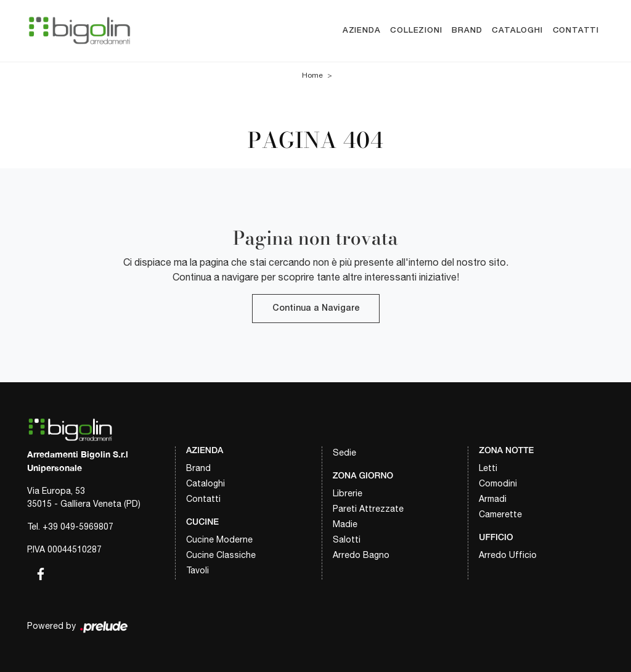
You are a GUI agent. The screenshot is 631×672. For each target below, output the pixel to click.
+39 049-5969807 (78, 527)
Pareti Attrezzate (368, 509)
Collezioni (416, 31)
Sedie (344, 453)
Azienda (362, 31)
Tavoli (197, 570)
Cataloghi (517, 31)
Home (312, 75)
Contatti (576, 31)
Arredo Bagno (361, 555)
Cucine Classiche (221, 555)
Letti (488, 468)
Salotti (347, 539)
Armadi (493, 499)
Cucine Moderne (219, 539)
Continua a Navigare (316, 309)
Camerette (500, 514)
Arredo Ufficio (508, 555)
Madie (345, 524)
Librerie (348, 493)
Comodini (498, 483)
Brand (467, 31)
